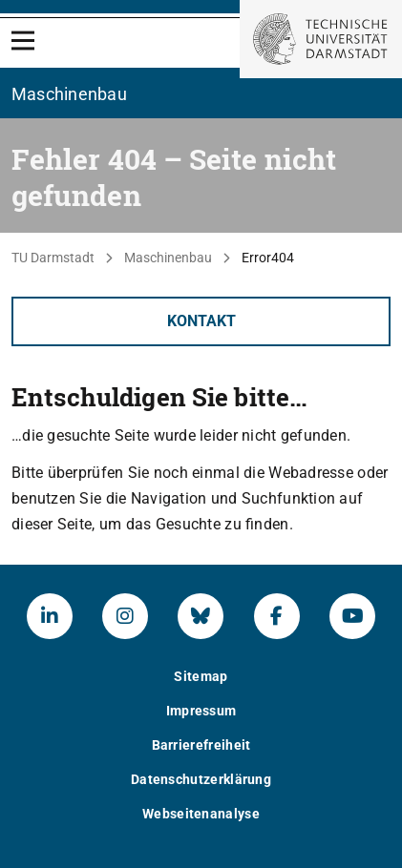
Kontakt (201, 321)
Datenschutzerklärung (201, 779)
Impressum (201, 711)
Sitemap (201, 676)
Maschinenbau (168, 258)
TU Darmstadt (53, 258)
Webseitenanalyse (201, 814)
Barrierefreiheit (201, 745)
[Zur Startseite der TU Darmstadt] (321, 39)
